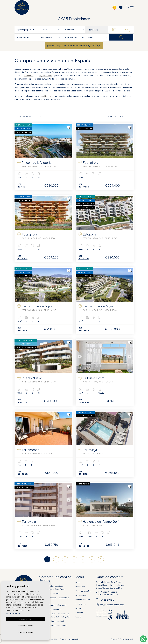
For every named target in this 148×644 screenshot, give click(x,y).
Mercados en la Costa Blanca (51, 610)
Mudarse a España (83, 600)
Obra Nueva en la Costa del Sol (52, 621)
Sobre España (81, 604)
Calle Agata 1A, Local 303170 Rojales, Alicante (107, 593)
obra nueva (29, 76)
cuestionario (46, 96)
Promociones (81, 595)
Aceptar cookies (25, 619)
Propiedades (80, 587)
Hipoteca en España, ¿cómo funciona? (54, 605)
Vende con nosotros (83, 591)
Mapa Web (74, 639)
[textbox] (27, 30)
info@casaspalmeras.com (112, 605)
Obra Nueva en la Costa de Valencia (53, 626)
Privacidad (53, 639)
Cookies (63, 639)
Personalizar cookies (26, 626)
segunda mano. (45, 76)
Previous (18, 141)
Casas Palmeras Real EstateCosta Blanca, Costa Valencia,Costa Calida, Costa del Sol (110, 585)
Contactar (79, 613)
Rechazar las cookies (25, 633)
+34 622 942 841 (108, 600)
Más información (13, 613)
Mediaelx (129, 639)
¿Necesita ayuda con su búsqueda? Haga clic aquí (74, 45)
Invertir (78, 608)
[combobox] (27, 30)
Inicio (77, 582)
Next (69, 141)
